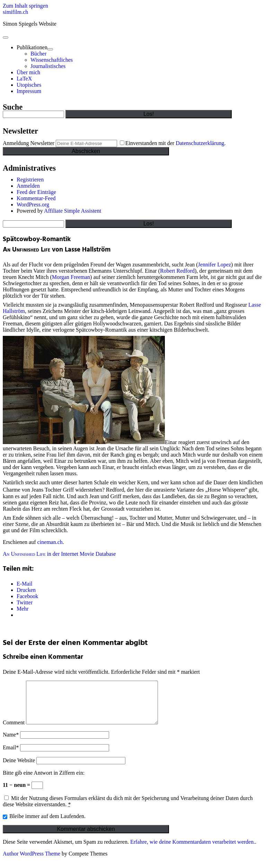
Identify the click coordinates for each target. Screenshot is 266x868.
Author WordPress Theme (32, 862)
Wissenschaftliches (52, 60)
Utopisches (29, 85)
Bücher (38, 54)
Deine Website (19, 769)
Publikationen (32, 47)
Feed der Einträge (36, 192)
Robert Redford (177, 271)
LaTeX (24, 79)
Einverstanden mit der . (173, 143)
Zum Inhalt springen (25, 6)
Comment (14, 731)
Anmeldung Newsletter (29, 143)
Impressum (29, 91)
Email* (11, 756)
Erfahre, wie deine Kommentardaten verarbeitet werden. (193, 850)
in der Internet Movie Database (59, 554)
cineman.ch (50, 542)
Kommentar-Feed (36, 198)
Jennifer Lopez (215, 265)
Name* (11, 743)
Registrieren (30, 180)
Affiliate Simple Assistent (73, 211)
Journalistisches (48, 66)
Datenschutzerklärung (200, 143)
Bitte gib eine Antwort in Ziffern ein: (44, 781)
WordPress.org (33, 205)
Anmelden (28, 186)
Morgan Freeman (71, 277)
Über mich (28, 72)
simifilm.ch (15, 12)
